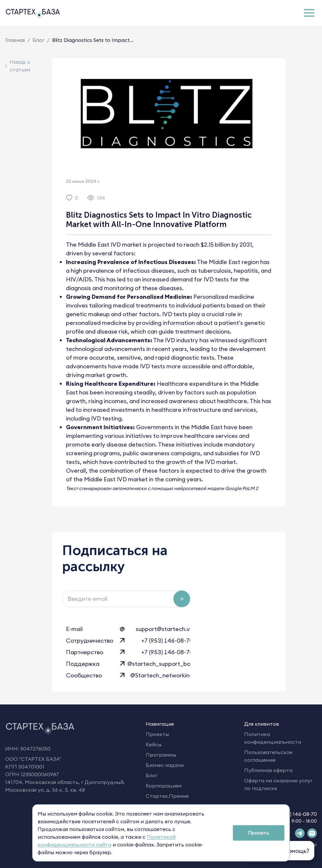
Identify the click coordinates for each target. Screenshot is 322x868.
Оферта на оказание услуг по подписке (278, 784)
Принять (258, 833)
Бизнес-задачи (165, 765)
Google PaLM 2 (242, 488)
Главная (15, 40)
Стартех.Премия (167, 796)
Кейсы (154, 744)
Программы (161, 755)
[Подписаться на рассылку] (182, 599)
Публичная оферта (268, 770)
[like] (69, 198)
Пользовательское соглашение (268, 756)
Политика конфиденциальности (273, 738)
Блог (38, 40)
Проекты (157, 734)
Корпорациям (164, 786)
